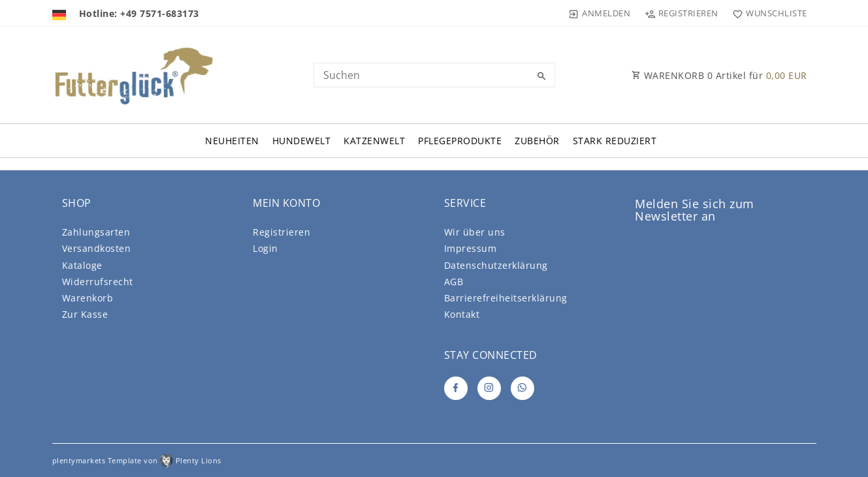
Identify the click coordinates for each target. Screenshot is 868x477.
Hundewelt (302, 141)
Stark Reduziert (615, 141)
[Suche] (542, 76)
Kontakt (462, 314)
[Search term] (434, 75)
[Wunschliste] (767, 13)
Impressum (471, 248)
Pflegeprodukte (460, 141)
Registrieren (281, 232)
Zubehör (537, 141)
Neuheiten (232, 141)
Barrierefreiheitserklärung (506, 298)
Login (265, 248)
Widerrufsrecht (98, 282)
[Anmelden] (600, 13)
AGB (454, 282)
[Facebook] (456, 388)
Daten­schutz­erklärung (496, 265)
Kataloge (82, 265)
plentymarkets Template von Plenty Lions (137, 460)
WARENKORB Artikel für (719, 75)
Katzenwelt (374, 141)
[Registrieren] (681, 13)
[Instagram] (489, 388)
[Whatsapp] (522, 388)
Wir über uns (475, 232)
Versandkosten (97, 248)
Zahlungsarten (96, 232)
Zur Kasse (85, 314)
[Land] (61, 13)
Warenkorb (88, 298)
